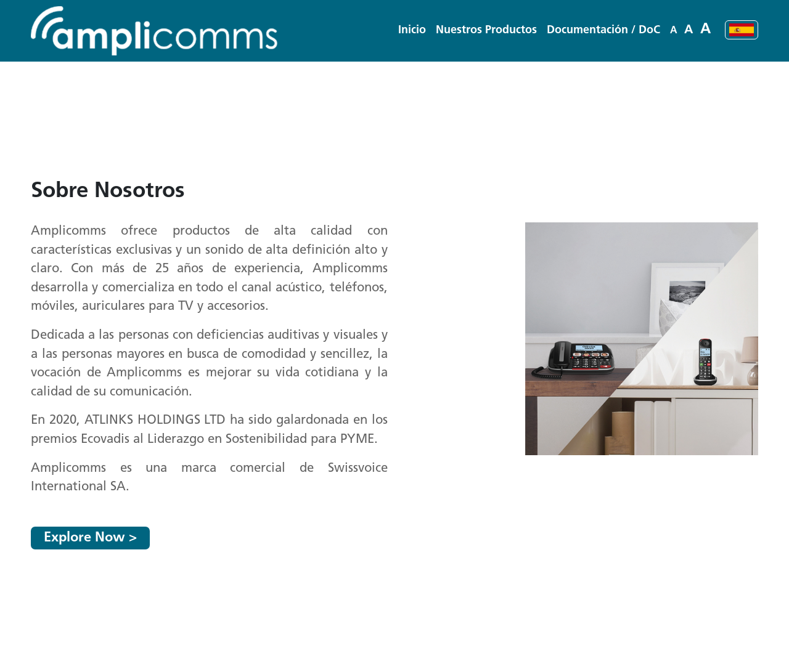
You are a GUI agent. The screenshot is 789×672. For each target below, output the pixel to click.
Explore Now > (90, 538)
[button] (486, 30)
